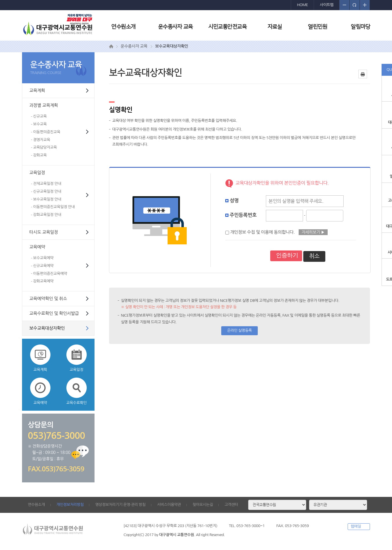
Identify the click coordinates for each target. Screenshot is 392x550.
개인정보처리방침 (70, 505)
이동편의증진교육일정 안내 (54, 207)
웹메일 (356, 526)
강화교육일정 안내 (47, 215)
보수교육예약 (43, 258)
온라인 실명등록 (239, 330)
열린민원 (317, 27)
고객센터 (231, 505)
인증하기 (287, 255)
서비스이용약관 (169, 505)
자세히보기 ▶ (313, 232)
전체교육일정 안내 (47, 184)
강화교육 (40, 155)
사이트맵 (327, 5)
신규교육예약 (43, 266)
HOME (302, 5)
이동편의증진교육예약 (50, 274)
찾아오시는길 (203, 505)
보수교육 (40, 124)
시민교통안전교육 (227, 27)
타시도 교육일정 (44, 232)
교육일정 (37, 173)
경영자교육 (42, 140)
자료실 (275, 27)
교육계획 (37, 90)
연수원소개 (123, 27)
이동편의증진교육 (47, 132)
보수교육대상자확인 (47, 328)
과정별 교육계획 (44, 105)
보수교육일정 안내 (47, 199)
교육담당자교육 (45, 147)
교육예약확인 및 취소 (48, 299)
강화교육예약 (43, 281)
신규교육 (40, 116)
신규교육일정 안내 (47, 191)
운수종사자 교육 (175, 27)
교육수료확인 (76, 391)
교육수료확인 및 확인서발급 (54, 313)
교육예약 (37, 247)
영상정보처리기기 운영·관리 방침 (120, 505)
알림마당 (360, 27)
